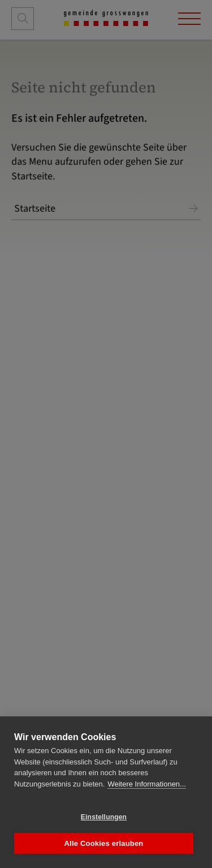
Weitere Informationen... (147, 784)
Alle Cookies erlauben (103, 843)
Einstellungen (104, 817)
